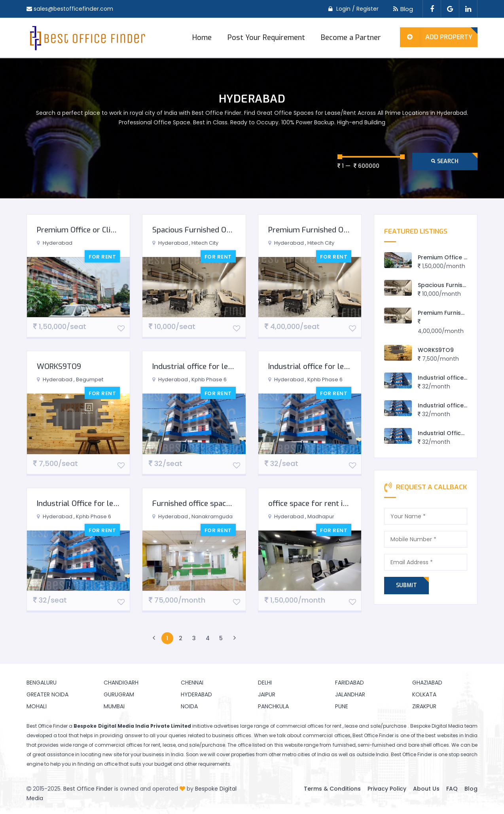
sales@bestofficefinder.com (73, 9)
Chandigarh (121, 683)
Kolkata (424, 694)
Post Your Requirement (266, 38)
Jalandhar (350, 694)
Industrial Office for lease (81, 503)
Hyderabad (196, 694)
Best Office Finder (88, 789)
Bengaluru (42, 683)
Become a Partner (351, 38)
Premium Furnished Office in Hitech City (336, 230)
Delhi (265, 683)
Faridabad (350, 683)
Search (445, 161)
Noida (189, 706)
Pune (342, 706)
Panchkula (273, 706)
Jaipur (267, 694)
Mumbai (114, 706)
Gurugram (119, 694)
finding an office (98, 764)
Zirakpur (424, 706)
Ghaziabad (427, 683)
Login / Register (357, 9)
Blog (402, 9)
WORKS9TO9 (59, 366)
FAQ (452, 789)
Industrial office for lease (196, 366)
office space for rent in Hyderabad (327, 503)
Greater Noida (47, 694)
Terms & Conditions (332, 789)
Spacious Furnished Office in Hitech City (220, 230)
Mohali (37, 706)
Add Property (436, 37)
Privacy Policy (387, 789)
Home (202, 38)
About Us (426, 789)
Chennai (192, 683)
